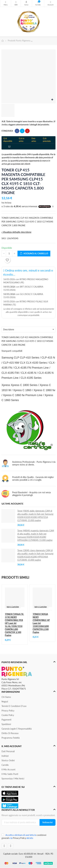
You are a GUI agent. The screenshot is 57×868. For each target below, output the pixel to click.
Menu (6, 2)
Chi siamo (6, 697)
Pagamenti (6, 720)
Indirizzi (5, 756)
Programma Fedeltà (11, 738)
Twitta (22, 131)
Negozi (5, 702)
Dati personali (8, 751)
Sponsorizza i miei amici (13, 779)
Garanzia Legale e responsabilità (17, 729)
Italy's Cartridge (13, 607)
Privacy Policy (8, 711)
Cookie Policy (8, 715)
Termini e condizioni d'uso (14, 706)
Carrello (5, 765)
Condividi (17, 131)
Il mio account (8, 769)
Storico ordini (8, 760)
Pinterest (27, 131)
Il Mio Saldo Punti (10, 774)
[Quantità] (9, 254)
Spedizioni (6, 724)
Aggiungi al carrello (34, 254)
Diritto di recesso (10, 733)
